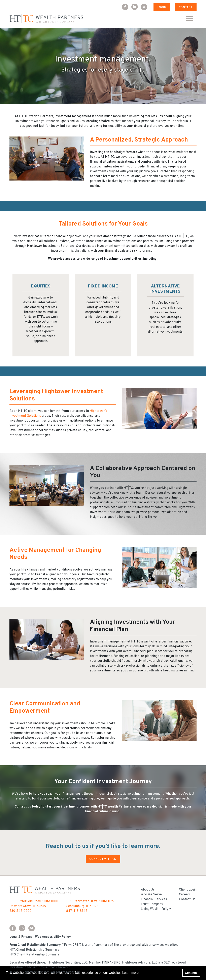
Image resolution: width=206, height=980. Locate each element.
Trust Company (152, 904)
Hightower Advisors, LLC (140, 963)
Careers (185, 895)
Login (162, 7)
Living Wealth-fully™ (156, 909)
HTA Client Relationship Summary (34, 950)
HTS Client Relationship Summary (35, 955)
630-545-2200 (20, 911)
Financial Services (154, 899)
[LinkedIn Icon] (136, 7)
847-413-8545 (77, 911)
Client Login (188, 890)
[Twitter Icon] (33, 929)
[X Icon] (146, 7)
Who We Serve (151, 895)
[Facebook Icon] (127, 7)
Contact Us (187, 899)
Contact (186, 7)
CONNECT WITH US (103, 859)
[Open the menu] (189, 19)
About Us (148, 890)
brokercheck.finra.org (54, 968)
